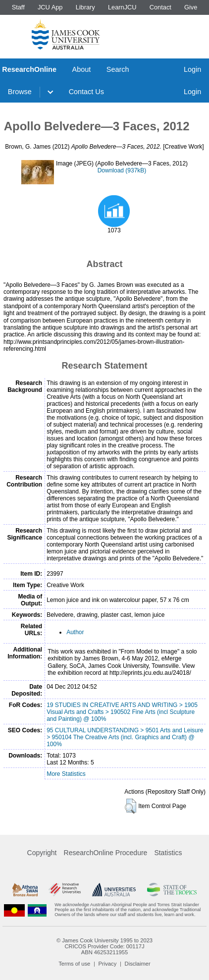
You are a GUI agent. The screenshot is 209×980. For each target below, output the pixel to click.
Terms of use (74, 964)
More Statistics (66, 774)
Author (75, 632)
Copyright (42, 853)
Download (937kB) (122, 170)
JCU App (50, 7)
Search (118, 69)
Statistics (168, 853)
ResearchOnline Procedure (106, 853)
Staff (18, 7)
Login (192, 69)
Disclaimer (138, 964)
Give (191, 7)
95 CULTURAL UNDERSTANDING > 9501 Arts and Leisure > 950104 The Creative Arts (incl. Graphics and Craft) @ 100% (125, 737)
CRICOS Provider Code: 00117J (104, 946)
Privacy (108, 964)
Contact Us (86, 92)
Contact (160, 7)
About (82, 69)
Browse (20, 92)
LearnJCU (122, 7)
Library (85, 7)
